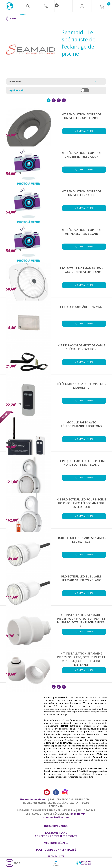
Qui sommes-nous (56, 826)
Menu (17, 863)
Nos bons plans (56, 833)
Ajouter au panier (84, 131)
